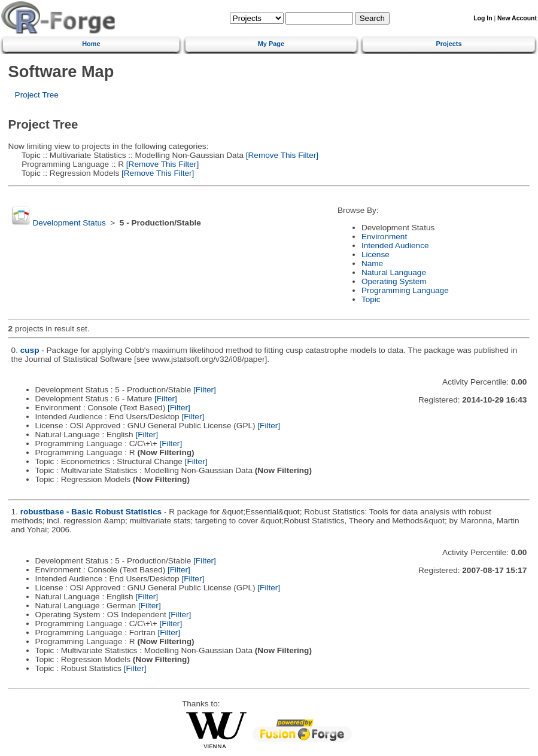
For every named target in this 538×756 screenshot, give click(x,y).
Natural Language (394, 272)
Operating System (394, 281)
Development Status (69, 223)
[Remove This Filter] (281, 155)
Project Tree (37, 95)
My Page (271, 44)
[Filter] (205, 390)
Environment (384, 237)
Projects (449, 44)
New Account (517, 18)
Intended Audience (395, 246)
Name (372, 263)
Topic (371, 299)
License (376, 254)
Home (91, 44)
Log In (483, 18)
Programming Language (405, 290)
